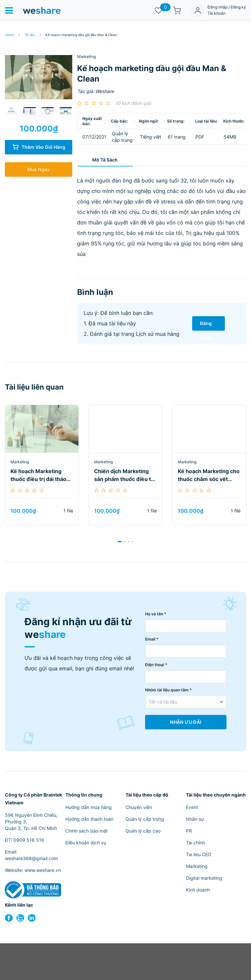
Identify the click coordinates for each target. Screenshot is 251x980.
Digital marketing (204, 878)
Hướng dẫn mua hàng (89, 807)
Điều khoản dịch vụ (86, 843)
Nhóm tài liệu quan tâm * (168, 690)
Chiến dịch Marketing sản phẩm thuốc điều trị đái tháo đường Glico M (124, 475)
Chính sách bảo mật (87, 831)
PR (189, 831)
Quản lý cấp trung (145, 819)
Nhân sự (195, 819)
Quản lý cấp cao (143, 831)
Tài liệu (30, 35)
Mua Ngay (39, 169)
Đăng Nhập (206, 326)
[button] (120, 542)
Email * (152, 639)
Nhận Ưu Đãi (186, 722)
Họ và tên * (156, 614)
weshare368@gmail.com (31, 858)
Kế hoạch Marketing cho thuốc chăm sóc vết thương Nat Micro (209, 475)
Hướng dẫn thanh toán (89, 819)
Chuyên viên (139, 807)
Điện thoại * (156, 665)
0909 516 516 (29, 840)
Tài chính (195, 843)
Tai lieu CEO (199, 854)
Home (9, 35)
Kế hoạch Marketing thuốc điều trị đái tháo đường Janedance (38, 475)
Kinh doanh (198, 890)
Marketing (86, 57)
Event (192, 807)
